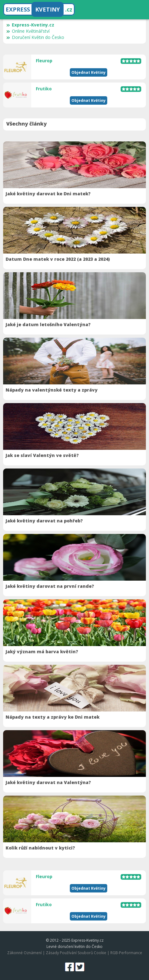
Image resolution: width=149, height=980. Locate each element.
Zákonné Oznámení (24, 953)
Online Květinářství (28, 31)
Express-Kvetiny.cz (30, 25)
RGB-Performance (126, 953)
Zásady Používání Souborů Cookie (76, 953)
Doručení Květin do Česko (35, 37)
